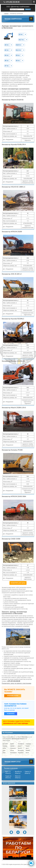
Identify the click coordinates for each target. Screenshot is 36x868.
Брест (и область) (8, 772)
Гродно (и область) (8, 777)
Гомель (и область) (28, 772)
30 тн (6, 60)
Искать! (28, 9)
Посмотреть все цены (18, 583)
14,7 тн (21, 40)
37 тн (6, 66)
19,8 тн (18, 45)
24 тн (6, 55)
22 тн (6, 50)
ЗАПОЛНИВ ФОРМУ (13, 696)
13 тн (20, 34)
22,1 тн (18, 50)
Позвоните (11, 714)
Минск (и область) (18, 777)
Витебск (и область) (18, 772)
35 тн (18, 60)
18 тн (6, 45)
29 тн (18, 55)
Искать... (7, 9)
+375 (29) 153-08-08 (12, 2)
